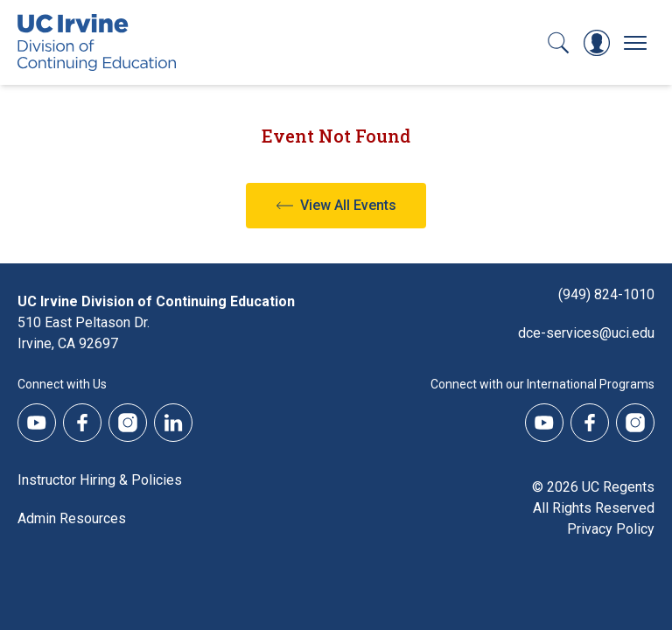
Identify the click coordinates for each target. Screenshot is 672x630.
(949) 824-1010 (606, 294)
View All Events (348, 205)
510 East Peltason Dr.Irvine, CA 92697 (84, 333)
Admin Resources (72, 518)
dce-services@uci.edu (586, 333)
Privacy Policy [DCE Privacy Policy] (611, 529)
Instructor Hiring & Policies (100, 480)
